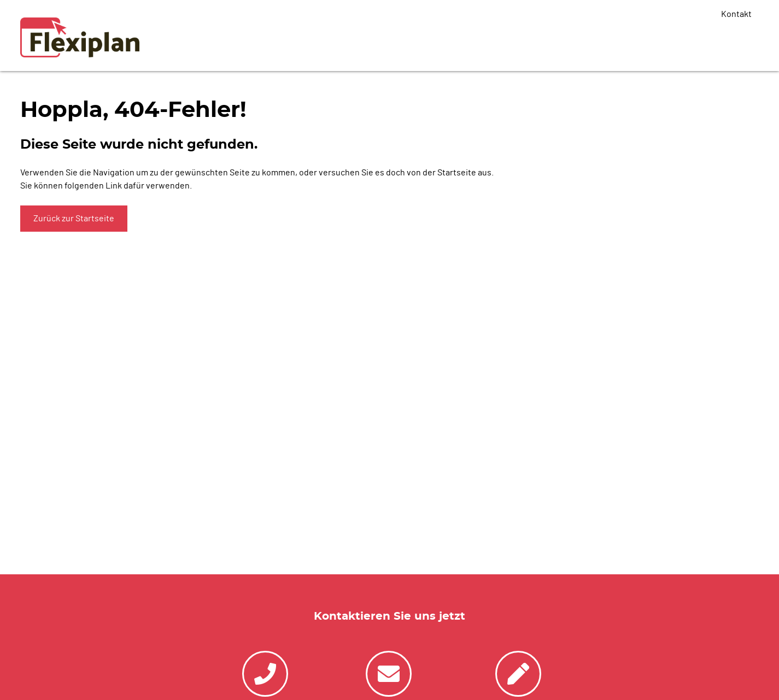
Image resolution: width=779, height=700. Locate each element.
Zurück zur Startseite (74, 219)
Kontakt (736, 14)
